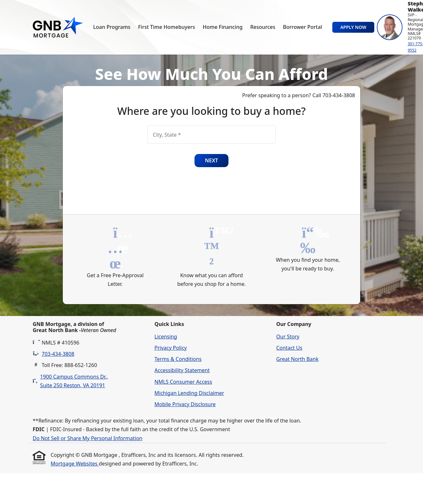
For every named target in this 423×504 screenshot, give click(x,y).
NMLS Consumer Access (183, 382)
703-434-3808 (58, 354)
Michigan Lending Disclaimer (189, 393)
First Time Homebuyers (167, 27)
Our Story (288, 337)
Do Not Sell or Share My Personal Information (87, 438)
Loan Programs (112, 27)
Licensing (166, 337)
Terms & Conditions (178, 359)
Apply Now (353, 27)
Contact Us (289, 348)
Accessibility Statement (182, 370)
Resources (263, 27)
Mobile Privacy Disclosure (185, 404)
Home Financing (223, 27)
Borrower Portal (303, 27)
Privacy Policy (171, 348)
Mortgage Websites (75, 464)
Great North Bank (297, 359)
